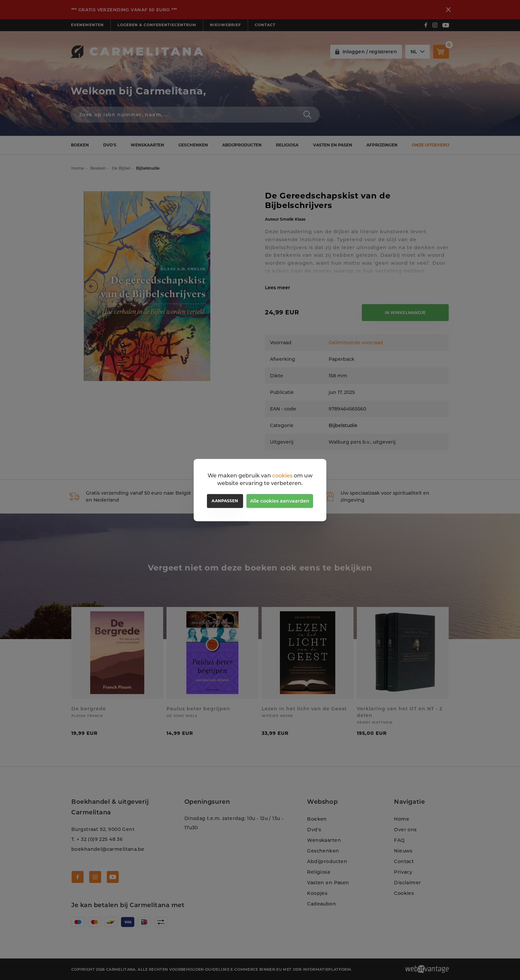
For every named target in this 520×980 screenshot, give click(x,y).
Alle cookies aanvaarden (280, 501)
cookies (282, 476)
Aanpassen (225, 501)
